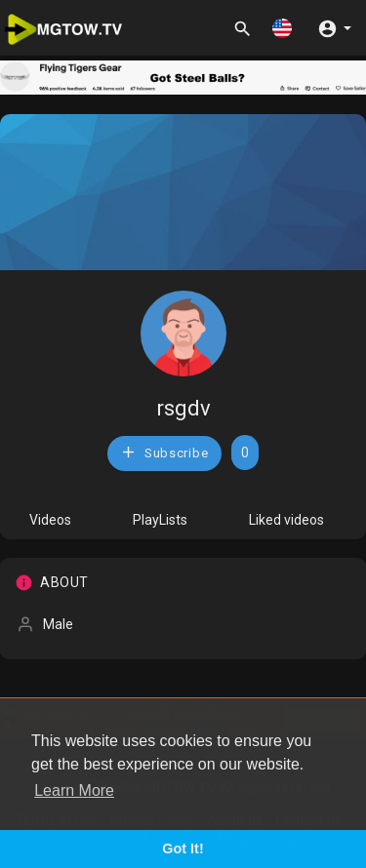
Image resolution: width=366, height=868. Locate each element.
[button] (282, 28)
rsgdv (183, 408)
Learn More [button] (74, 790)
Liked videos (286, 520)
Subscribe (164, 452)
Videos (50, 520)
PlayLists (160, 520)
